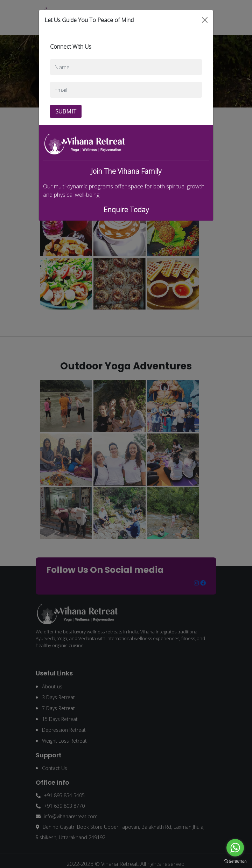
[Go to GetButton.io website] (235, 861)
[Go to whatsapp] (235, 848)
